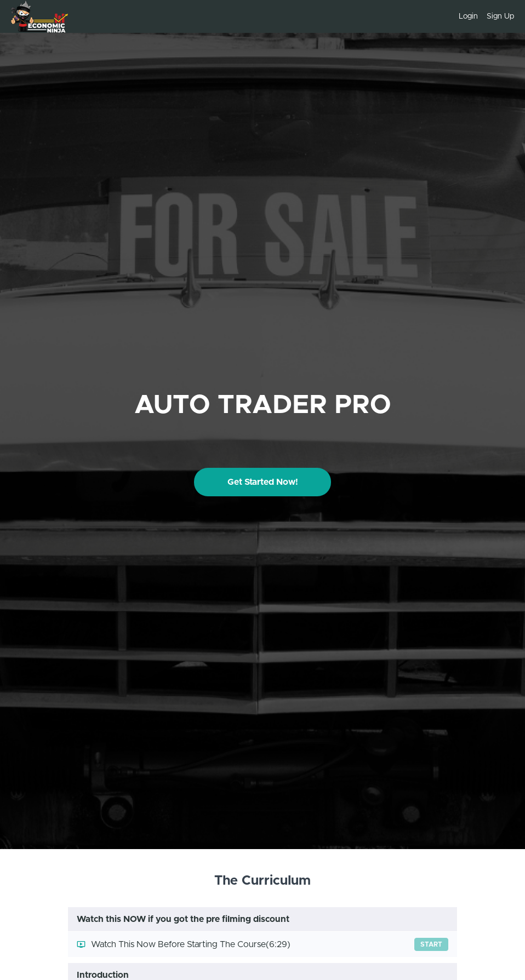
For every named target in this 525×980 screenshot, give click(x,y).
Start (431, 944)
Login (468, 16)
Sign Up (500, 16)
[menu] (482, 16)
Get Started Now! (263, 482)
